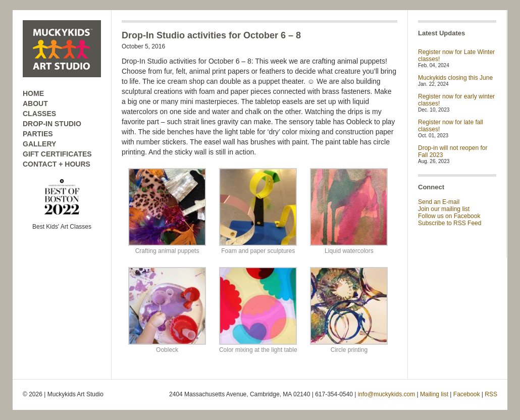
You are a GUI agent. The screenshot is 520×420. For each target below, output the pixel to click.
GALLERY (39, 144)
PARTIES (38, 134)
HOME (33, 93)
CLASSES (39, 114)
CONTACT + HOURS (57, 164)
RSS (491, 394)
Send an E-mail (439, 202)
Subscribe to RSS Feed (450, 223)
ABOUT (35, 103)
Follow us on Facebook (449, 216)
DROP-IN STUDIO (52, 124)
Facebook (467, 394)
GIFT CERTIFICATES (57, 154)
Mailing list (434, 394)
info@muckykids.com (387, 394)
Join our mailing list (444, 209)
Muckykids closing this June (455, 78)
